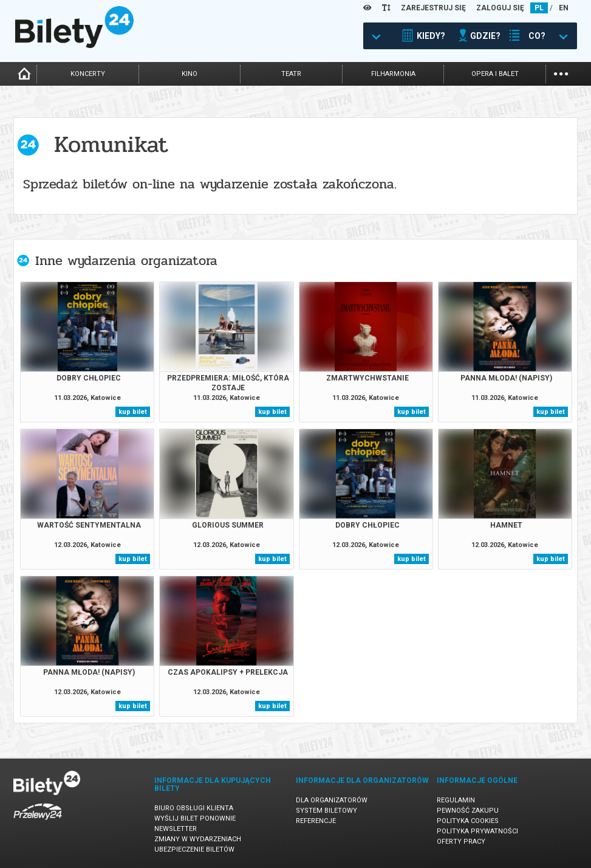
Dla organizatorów (332, 800)
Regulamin (456, 800)
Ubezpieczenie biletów (194, 849)
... (561, 73)
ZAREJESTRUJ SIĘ (433, 8)
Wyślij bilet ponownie (195, 818)
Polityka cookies (468, 821)
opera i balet (495, 74)
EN (564, 8)
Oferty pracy (461, 842)
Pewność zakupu (468, 811)
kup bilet (133, 412)
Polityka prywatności (477, 831)
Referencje (316, 821)
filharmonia (393, 74)
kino (190, 74)
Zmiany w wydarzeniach (198, 839)
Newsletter (176, 829)
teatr (291, 74)
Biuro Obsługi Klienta (194, 808)
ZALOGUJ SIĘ (500, 8)
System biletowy (326, 811)
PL (539, 8)
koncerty (88, 74)
